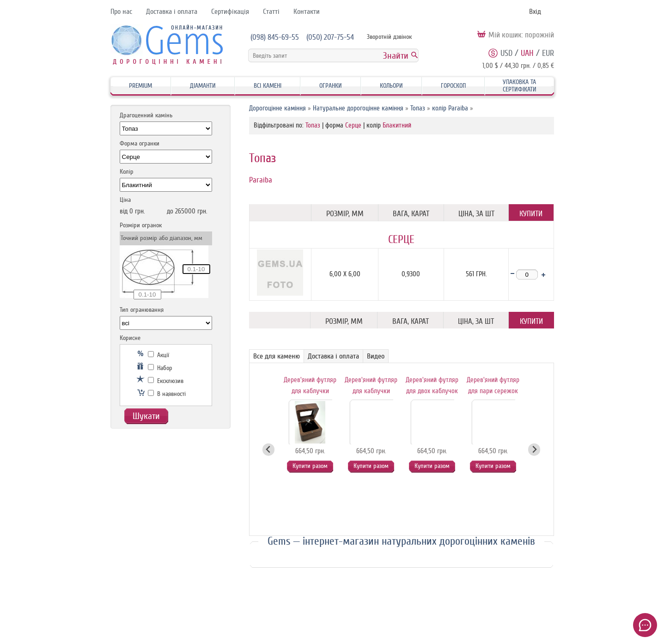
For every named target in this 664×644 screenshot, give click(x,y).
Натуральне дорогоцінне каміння (358, 108)
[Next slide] (534, 450)
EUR (548, 53)
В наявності (167, 394)
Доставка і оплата (172, 12)
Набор (160, 368)
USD (506, 53)
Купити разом (310, 466)
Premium (140, 86)
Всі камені (268, 86)
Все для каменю (277, 356)
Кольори (391, 86)
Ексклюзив (166, 381)
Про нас (121, 12)
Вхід (535, 12)
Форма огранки (140, 143)
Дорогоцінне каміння (277, 108)
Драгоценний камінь (146, 115)
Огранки (331, 86)
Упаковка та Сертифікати (520, 86)
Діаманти (203, 86)
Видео (376, 356)
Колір (127, 172)
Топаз (418, 108)
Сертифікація (230, 12)
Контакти (307, 12)
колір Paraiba (450, 108)
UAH (527, 53)
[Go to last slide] (269, 450)
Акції (158, 355)
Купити (531, 214)
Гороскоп (453, 86)
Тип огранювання (142, 310)
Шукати (146, 416)
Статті (271, 12)
